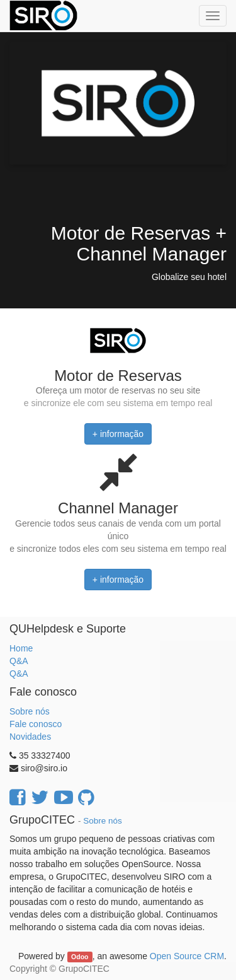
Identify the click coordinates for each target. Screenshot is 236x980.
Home (21, 648)
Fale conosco (36, 724)
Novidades (30, 737)
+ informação (118, 434)
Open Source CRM (187, 956)
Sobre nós (30, 711)
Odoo (80, 957)
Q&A (19, 661)
